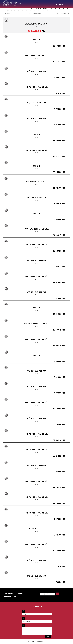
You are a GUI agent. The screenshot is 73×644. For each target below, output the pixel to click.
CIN (56, 4)
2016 (43, 11)
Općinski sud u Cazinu (37, 103)
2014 (35, 11)
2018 (51, 9)
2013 (31, 11)
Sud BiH (36, 40)
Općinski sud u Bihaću (36, 71)
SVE (8, 11)
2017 (47, 11)
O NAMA (60, 4)
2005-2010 (13, 11)
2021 (63, 9)
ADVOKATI (38, 9)
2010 (19, 11)
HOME (33, 9)
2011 (23, 11)
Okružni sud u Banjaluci (37, 182)
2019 (55, 9)
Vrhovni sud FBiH (36, 529)
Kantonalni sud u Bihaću (36, 56)
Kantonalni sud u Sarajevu (36, 229)
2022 (67, 9)
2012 (27, 11)
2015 (39, 11)
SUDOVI (45, 9)
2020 (59, 9)
